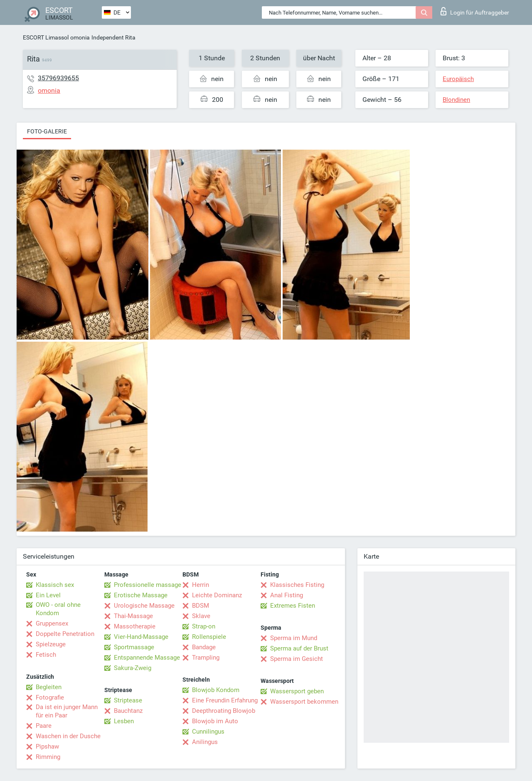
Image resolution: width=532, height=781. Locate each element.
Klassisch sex (55, 585)
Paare (44, 726)
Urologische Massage (144, 606)
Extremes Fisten (293, 606)
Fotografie (50, 697)
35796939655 (58, 78)
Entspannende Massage (147, 658)
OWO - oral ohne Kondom (58, 609)
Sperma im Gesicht (297, 659)
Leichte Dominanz (217, 595)
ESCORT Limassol (46, 37)
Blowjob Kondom (216, 690)
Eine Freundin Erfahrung (225, 700)
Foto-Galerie (47, 131)
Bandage (204, 647)
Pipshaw (47, 747)
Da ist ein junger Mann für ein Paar (67, 711)
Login (475, 11)
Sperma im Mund (294, 638)
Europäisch (458, 79)
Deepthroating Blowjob (224, 711)
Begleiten (49, 687)
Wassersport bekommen (304, 702)
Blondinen (456, 100)
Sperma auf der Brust (299, 648)
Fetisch (46, 655)
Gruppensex (52, 623)
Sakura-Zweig (133, 668)
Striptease (128, 700)
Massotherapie (135, 626)
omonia (80, 37)
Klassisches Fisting (297, 585)
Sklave (201, 616)
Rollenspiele (209, 637)
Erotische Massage (141, 595)
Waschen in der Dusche (68, 736)
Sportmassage (134, 647)
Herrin (201, 585)
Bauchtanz (128, 711)
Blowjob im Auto (215, 721)
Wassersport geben (297, 691)
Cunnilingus (208, 732)
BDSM (201, 606)
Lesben (124, 721)
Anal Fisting (287, 595)
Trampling (206, 658)
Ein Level (48, 595)
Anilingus (205, 742)
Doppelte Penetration (65, 634)
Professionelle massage (148, 585)
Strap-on (204, 626)
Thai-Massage (133, 616)
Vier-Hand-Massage (141, 637)
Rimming (48, 757)
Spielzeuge (51, 644)
